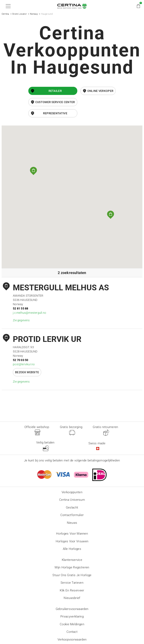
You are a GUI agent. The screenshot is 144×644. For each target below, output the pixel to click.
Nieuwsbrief (72, 598)
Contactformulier (72, 515)
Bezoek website (27, 372)
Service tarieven (72, 583)
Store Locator (19, 14)
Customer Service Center (55, 102)
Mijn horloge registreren (72, 567)
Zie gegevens (21, 320)
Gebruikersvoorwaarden (72, 609)
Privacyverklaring (72, 616)
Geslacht (72, 507)
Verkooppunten (72, 492)
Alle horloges (72, 549)
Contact (72, 632)
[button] (7, 6)
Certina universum (72, 500)
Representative (55, 113)
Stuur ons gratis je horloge (72, 575)
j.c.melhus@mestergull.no (29, 313)
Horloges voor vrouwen (72, 541)
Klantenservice (72, 560)
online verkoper (100, 91)
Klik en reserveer (72, 590)
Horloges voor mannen (72, 534)
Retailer (55, 91)
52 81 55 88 (20, 308)
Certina (5, 14)
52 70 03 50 (20, 360)
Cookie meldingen (72, 624)
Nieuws (72, 523)
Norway (34, 14)
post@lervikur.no (24, 364)
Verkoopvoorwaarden (72, 640)
